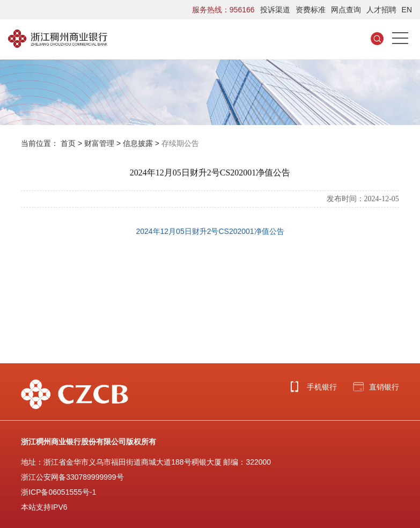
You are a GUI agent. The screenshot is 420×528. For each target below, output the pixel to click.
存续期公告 (180, 143)
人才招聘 (381, 10)
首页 (68, 143)
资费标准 (311, 10)
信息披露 (138, 143)
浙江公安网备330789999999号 (72, 477)
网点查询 (346, 10)
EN (407, 10)
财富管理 (99, 143)
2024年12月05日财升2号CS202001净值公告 (210, 231)
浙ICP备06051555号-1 (58, 492)
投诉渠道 (275, 10)
